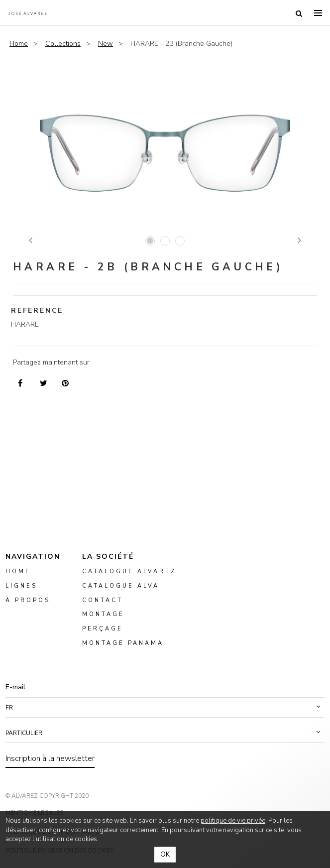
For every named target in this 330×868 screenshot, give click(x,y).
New (106, 44)
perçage (103, 629)
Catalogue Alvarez (129, 571)
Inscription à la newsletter (50, 758)
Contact (103, 600)
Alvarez (27, 13)
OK (165, 854)
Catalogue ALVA (121, 586)
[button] (165, 708)
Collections (63, 44)
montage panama (123, 643)
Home (19, 44)
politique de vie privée (233, 821)
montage (103, 615)
